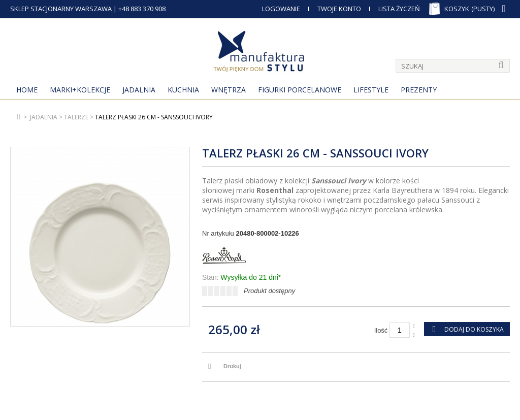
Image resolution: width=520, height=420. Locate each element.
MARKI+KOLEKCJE (80, 90)
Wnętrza (229, 90)
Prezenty (419, 90)
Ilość (381, 330)
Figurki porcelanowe (300, 90)
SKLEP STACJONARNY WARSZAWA (61, 9)
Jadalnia (139, 90)
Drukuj (232, 366)
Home (27, 90)
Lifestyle (371, 90)
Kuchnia (183, 90)
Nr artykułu (218, 233)
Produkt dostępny (269, 291)
